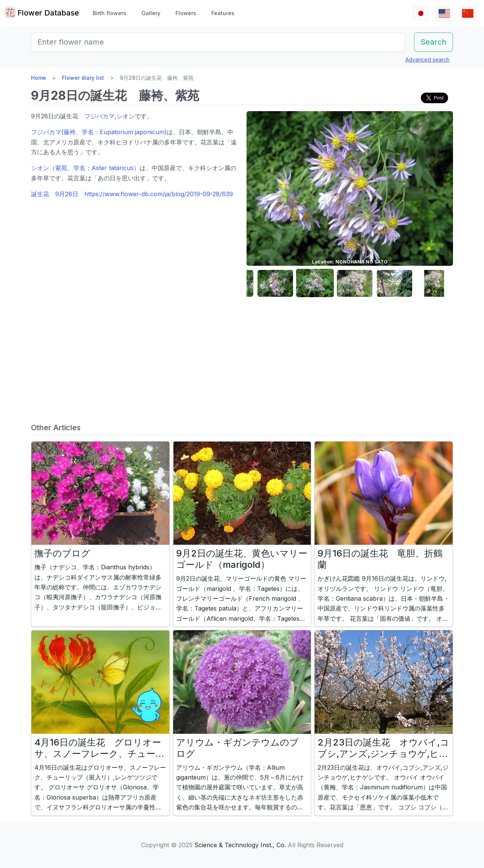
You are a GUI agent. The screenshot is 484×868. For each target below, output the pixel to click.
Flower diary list (83, 78)
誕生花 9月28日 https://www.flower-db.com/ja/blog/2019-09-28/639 (132, 194)
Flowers (186, 13)
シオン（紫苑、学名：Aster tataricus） (85, 168)
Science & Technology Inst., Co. (240, 845)
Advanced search (427, 60)
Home (39, 78)
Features (223, 13)
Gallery (151, 13)
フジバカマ (99, 116)
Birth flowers (109, 13)
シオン (126, 116)
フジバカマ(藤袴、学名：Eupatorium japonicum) (99, 132)
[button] (275, 283)
